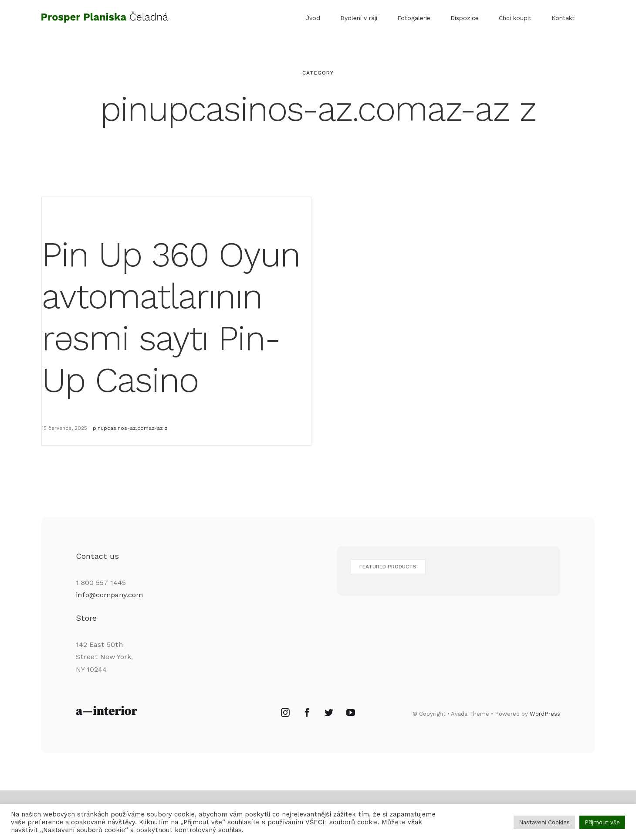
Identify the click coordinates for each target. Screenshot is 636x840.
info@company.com (109, 618)
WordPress (545, 738)
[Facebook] (307, 736)
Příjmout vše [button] (602, 822)
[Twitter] (329, 736)
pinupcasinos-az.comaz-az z (130, 428)
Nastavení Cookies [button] (544, 822)
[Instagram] (285, 736)
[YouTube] (351, 736)
